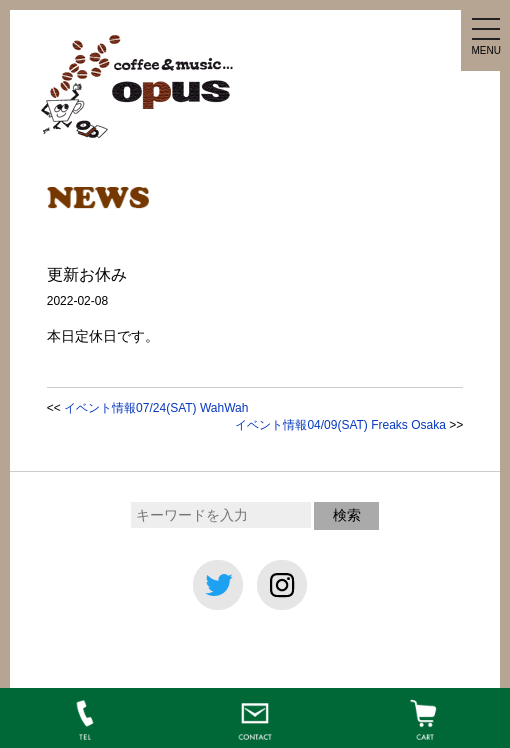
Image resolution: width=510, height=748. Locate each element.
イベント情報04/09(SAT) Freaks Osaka (340, 425)
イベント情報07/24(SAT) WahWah (156, 408)
